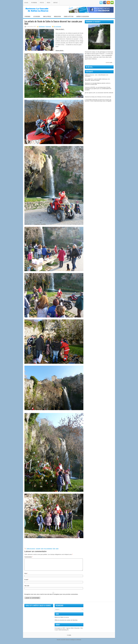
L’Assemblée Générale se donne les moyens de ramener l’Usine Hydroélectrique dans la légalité (98, 100)
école (42, 549)
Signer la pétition (69, 16)
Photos (42, 3)
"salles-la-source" (31, 549)
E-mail (27, 582)
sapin (57, 549)
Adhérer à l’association (83, 16)
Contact (55, 3)
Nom (26, 576)
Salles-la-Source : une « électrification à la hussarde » (96, 75)
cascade (38, 549)
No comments (58, 27)
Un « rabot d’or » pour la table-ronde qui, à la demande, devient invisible (97, 80)
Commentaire (29, 557)
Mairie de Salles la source (62, 620)
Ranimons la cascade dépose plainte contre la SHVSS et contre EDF (98, 84)
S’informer (27, 16)
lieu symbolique (48, 549)
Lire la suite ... (110, 62)
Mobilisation (57, 16)
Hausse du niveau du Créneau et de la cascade (98, 97)
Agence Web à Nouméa (73, 630)
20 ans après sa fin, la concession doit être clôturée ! (99, 93)
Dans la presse (47, 16)
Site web (27, 588)
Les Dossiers (37, 16)
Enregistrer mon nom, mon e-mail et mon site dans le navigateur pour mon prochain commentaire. (51, 597)
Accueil (26, 3)
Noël (54, 549)
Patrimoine (34, 3)
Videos (49, 3)
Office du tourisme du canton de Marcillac (66, 622)
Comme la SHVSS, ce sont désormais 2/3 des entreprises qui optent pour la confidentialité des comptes (98, 89)
